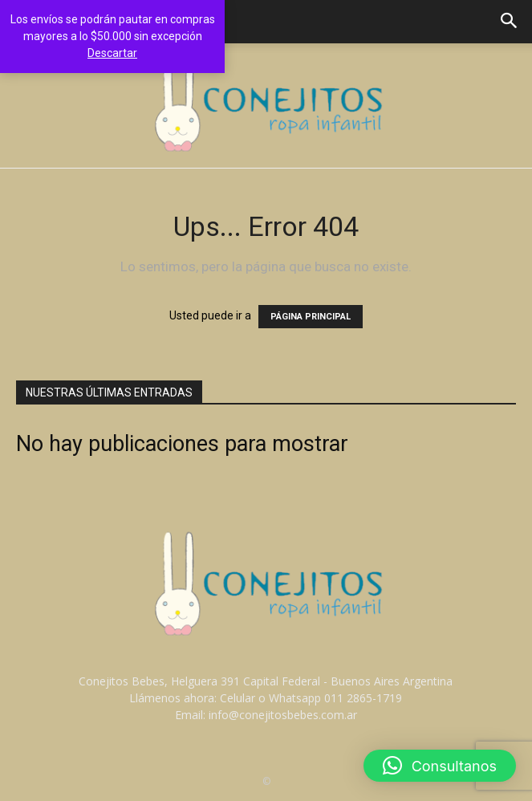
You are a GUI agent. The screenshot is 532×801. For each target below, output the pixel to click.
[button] (510, 22)
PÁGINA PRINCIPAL (311, 317)
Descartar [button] (112, 53)
